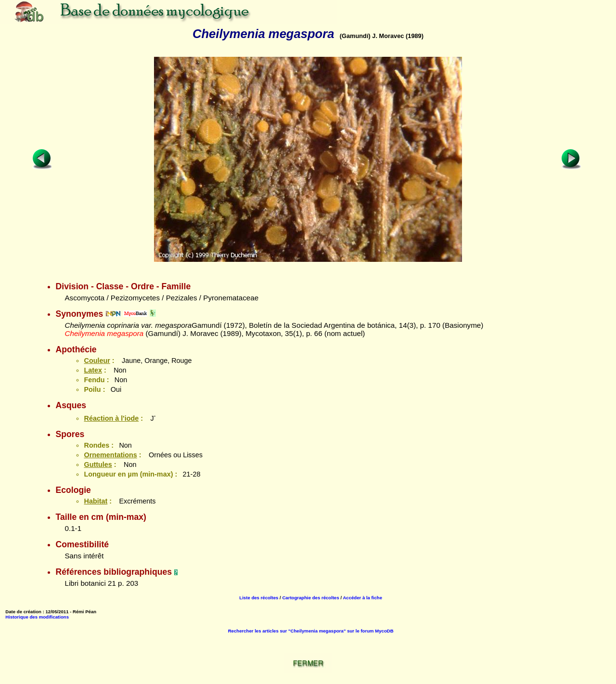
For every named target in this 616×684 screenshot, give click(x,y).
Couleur (97, 361)
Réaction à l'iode (111, 418)
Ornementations (110, 455)
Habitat (96, 501)
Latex (93, 370)
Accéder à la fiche (362, 598)
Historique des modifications (37, 617)
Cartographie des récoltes (310, 598)
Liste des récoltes (259, 598)
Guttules (98, 465)
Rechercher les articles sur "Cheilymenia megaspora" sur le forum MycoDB (311, 631)
